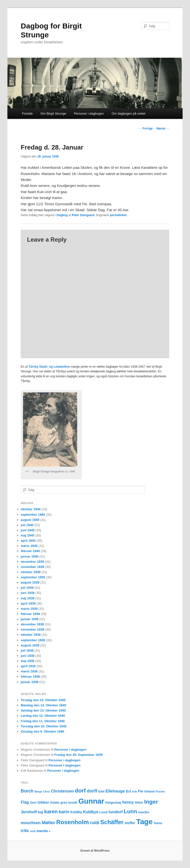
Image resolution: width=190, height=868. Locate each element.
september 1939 (33, 577)
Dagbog (62, 215)
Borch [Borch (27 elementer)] (27, 791)
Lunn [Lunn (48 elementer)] (130, 811)
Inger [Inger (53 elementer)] (151, 802)
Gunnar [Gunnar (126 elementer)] (91, 801)
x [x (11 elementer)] (49, 831)
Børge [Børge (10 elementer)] (38, 791)
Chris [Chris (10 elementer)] (47, 791)
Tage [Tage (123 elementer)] (144, 822)
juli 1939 (27, 588)
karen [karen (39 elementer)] (51, 811)
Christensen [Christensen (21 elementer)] (62, 791)
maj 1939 (28, 598)
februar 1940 (30, 551)
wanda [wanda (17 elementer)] (42, 831)
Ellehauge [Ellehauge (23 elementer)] (115, 791)
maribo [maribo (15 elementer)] (144, 812)
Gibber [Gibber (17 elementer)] (43, 802)
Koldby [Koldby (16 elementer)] (76, 812)
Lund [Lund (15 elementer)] (104, 812)
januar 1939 (30, 619)
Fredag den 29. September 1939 (79, 755)
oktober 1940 (31, 509)
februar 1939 (30, 614)
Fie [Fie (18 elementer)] (141, 791)
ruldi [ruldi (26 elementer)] (95, 823)
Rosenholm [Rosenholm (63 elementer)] (72, 822)
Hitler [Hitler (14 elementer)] (139, 803)
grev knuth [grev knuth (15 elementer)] (69, 803)
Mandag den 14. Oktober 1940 (44, 705)
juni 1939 (28, 593)
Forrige (146, 128)
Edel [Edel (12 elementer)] (101, 791)
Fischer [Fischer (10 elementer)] (160, 791)
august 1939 (30, 582)
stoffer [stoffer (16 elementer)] (130, 823)
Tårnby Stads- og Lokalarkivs (49, 367)
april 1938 (28, 666)
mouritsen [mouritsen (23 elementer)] (31, 823)
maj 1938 (28, 661)
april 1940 (28, 541)
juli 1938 (27, 651)
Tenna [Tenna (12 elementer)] (158, 823)
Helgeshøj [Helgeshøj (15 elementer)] (113, 803)
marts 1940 (29, 546)
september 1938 (33, 640)
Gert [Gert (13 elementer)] (33, 803)
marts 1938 (29, 671)
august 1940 (30, 520)
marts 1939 (29, 609)
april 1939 (28, 603)
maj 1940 (28, 535)
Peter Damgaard (83, 215)
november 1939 (33, 567)
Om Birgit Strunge (53, 114)
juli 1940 (27, 525)
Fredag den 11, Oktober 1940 (43, 721)
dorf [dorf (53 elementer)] (80, 791)
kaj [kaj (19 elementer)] (40, 812)
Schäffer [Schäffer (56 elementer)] (112, 822)
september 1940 (33, 515)
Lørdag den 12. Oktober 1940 (43, 716)
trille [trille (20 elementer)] (25, 831)
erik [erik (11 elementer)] (134, 791)
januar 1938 (30, 682)
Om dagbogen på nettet (129, 114)
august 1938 (30, 645)
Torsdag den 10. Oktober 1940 (44, 726)
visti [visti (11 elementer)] (33, 831)
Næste (163, 128)
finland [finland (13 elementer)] (149, 791)
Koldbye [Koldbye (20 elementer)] (91, 812)
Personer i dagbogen (89, 114)
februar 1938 (30, 677)
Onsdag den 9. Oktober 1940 (43, 731)
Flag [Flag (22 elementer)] (25, 802)
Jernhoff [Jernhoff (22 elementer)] (29, 812)
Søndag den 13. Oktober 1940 (43, 710)
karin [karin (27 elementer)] (64, 812)
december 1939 (32, 562)
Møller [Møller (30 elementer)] (48, 823)
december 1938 (32, 624)
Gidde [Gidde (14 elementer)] (55, 803)
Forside (27, 114)
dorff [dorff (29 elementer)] (92, 791)
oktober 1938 (31, 635)
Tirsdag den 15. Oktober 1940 (43, 700)
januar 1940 (30, 556)
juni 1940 (28, 530)
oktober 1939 (31, 572)
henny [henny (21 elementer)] (128, 802)
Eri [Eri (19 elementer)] (128, 791)
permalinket (118, 215)
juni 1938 (28, 656)
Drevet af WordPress (95, 851)
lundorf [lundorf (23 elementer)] (116, 812)
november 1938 (33, 629)
